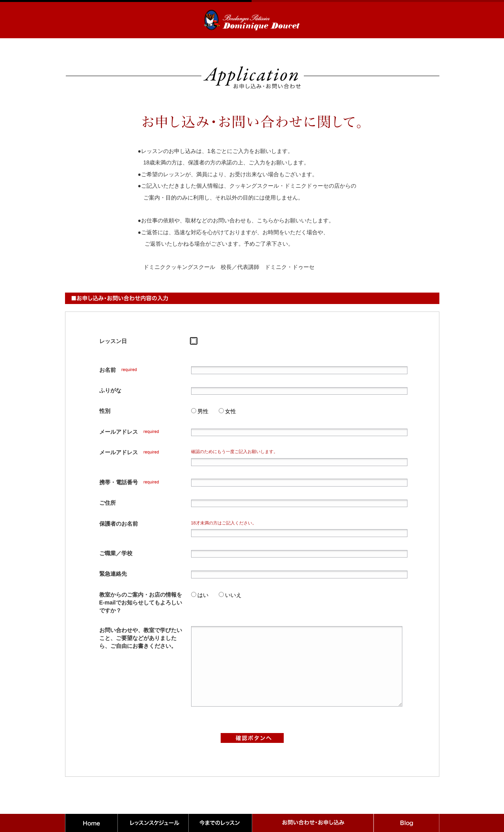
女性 (231, 411)
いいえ (233, 595)
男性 (203, 411)
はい (203, 595)
